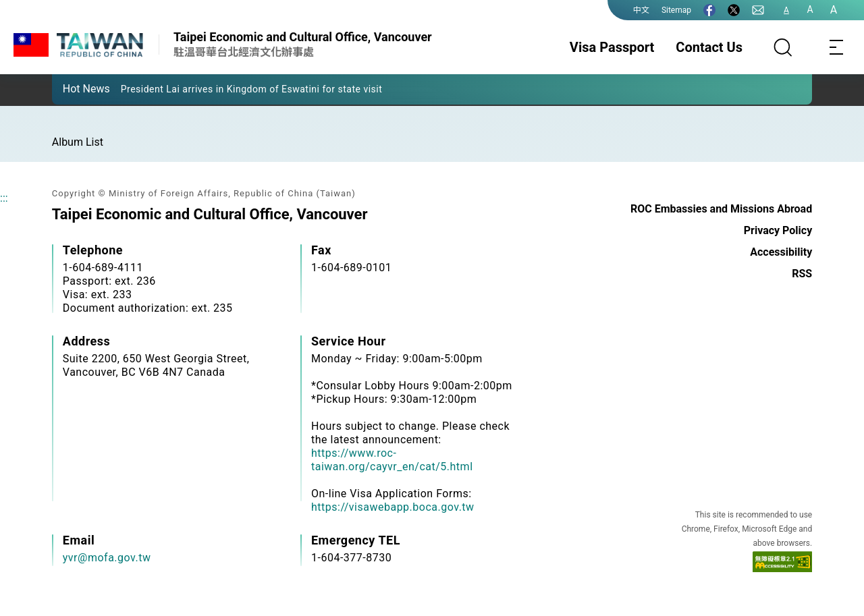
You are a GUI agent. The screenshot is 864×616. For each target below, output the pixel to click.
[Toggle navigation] (837, 47)
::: (4, 198)
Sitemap (676, 10)
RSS (802, 274)
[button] (72, 88)
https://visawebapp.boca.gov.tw (393, 507)
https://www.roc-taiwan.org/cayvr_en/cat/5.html (392, 460)
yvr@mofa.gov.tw (107, 558)
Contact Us (709, 47)
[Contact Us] (758, 10)
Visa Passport (612, 47)
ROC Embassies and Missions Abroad (721, 209)
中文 (641, 10)
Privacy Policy (778, 230)
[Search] (783, 47)
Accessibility (781, 252)
